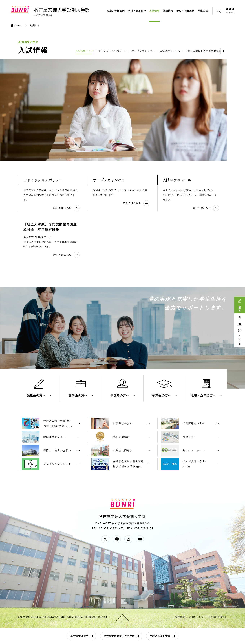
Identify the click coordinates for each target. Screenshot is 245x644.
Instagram (128, 539)
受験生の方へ (240, 307)
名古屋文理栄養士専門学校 (119, 636)
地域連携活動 (240, 321)
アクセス (240, 339)
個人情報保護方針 (217, 617)
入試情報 (154, 11)
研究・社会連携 (186, 11)
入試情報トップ (85, 51)
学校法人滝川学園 (160, 636)
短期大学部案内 (116, 11)
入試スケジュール (170, 51)
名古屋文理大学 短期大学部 (62, 9)
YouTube (140, 539)
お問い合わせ (196, 617)
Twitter (105, 539)
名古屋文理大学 (80, 636)
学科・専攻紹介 (137, 11)
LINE (117, 539)
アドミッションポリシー (113, 51)
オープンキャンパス (143, 51)
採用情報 (180, 617)
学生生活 (203, 11)
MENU (230, 11)
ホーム (19, 26)
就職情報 (168, 11)
